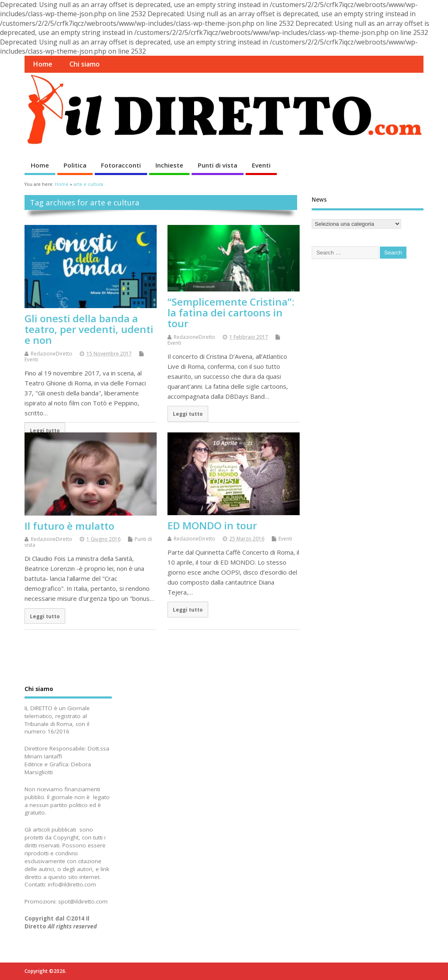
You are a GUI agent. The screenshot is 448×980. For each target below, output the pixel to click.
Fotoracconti (121, 165)
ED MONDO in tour (212, 525)
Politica (75, 165)
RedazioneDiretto (52, 354)
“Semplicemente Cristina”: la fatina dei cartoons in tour (231, 313)
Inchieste (169, 165)
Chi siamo (85, 64)
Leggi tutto (45, 430)
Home (43, 64)
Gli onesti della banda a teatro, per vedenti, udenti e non (89, 329)
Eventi (261, 165)
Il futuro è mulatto (69, 526)
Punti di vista (218, 165)
